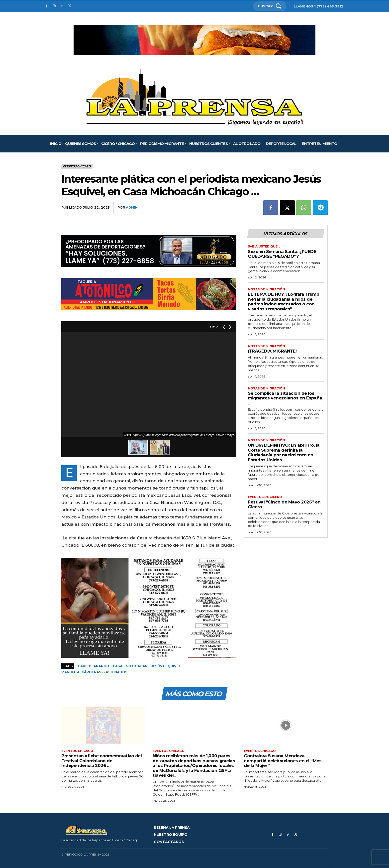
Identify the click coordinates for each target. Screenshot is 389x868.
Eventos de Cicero (265, 497)
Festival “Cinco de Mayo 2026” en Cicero (284, 504)
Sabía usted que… (264, 247)
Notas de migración (266, 289)
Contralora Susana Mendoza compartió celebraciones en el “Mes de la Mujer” (283, 761)
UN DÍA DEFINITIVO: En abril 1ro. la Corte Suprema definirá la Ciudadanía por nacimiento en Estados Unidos (284, 453)
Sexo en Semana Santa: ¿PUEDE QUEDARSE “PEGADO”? (282, 254)
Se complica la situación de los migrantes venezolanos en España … (285, 398)
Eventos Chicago (77, 166)
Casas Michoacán (130, 666)
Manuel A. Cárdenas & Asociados (94, 672)
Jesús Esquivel (166, 666)
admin (132, 207)
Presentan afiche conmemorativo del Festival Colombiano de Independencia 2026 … (101, 761)
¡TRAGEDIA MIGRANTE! (272, 351)
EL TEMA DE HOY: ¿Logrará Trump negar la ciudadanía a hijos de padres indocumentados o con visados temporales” (284, 302)
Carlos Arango (94, 666)
